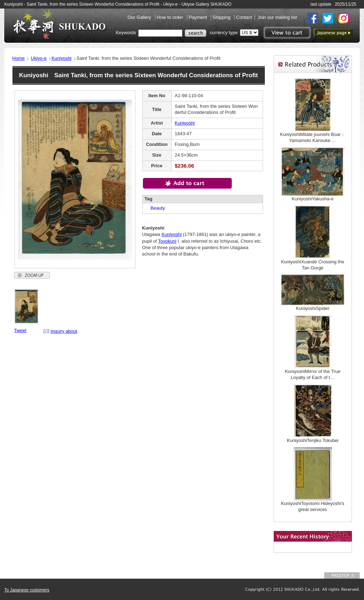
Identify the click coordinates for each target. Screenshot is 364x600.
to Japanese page (333, 33)
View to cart (286, 33)
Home (19, 58)
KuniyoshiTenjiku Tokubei (313, 440)
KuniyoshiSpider (313, 308)
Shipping (222, 17)
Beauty (156, 208)
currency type (224, 33)
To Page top (342, 575)
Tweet (20, 330)
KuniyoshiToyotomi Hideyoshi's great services (312, 506)
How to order (171, 17)
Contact (244, 17)
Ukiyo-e (39, 58)
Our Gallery (140, 17)
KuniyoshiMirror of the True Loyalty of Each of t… (312, 374)
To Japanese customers (27, 590)
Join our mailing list (277, 17)
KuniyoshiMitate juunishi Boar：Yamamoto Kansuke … (313, 137)
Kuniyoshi (61, 58)
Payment (199, 17)
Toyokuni (167, 241)
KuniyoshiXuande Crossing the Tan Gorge (313, 265)
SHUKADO (59, 24)
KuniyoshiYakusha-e (313, 199)
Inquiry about (64, 331)
